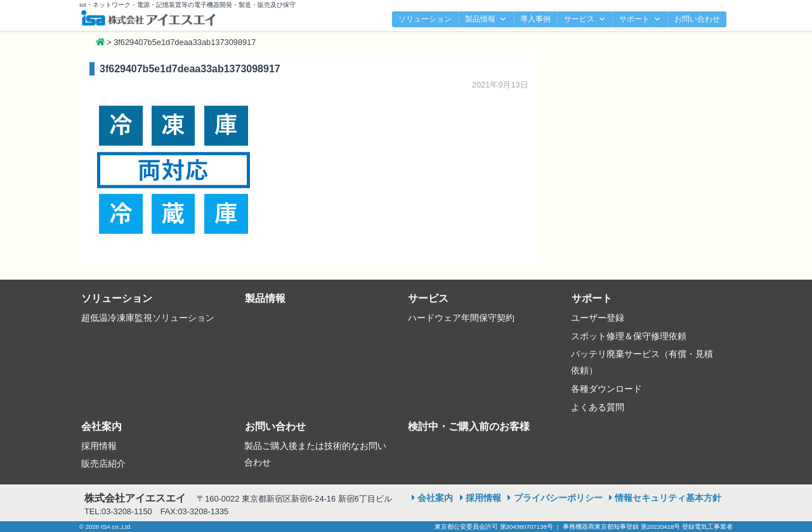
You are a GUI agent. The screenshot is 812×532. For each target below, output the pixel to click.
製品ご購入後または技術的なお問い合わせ (315, 454)
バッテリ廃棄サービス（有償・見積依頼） (642, 362)
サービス (585, 19)
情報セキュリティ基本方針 (668, 498)
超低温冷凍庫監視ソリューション (148, 318)
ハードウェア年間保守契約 (461, 318)
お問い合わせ (697, 19)
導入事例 (535, 19)
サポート (640, 19)
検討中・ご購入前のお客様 (469, 426)
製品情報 (486, 19)
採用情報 (99, 446)
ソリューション (425, 19)
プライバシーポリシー (558, 498)
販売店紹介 (103, 464)
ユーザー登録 (598, 318)
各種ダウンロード (606, 389)
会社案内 (101, 426)
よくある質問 (598, 407)
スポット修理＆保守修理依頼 (629, 336)
